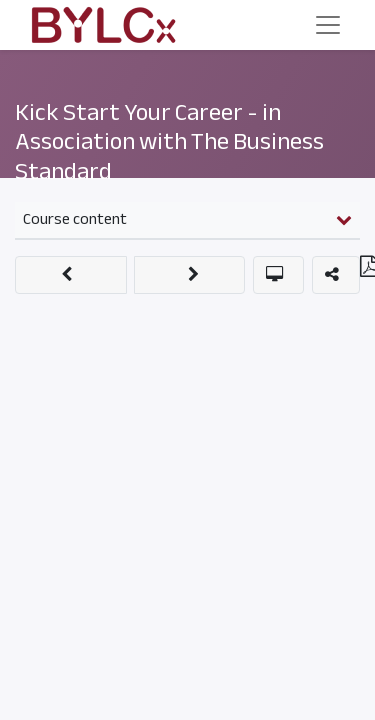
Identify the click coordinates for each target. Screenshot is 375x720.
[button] (71, 275)
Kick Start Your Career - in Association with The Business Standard (169, 141)
